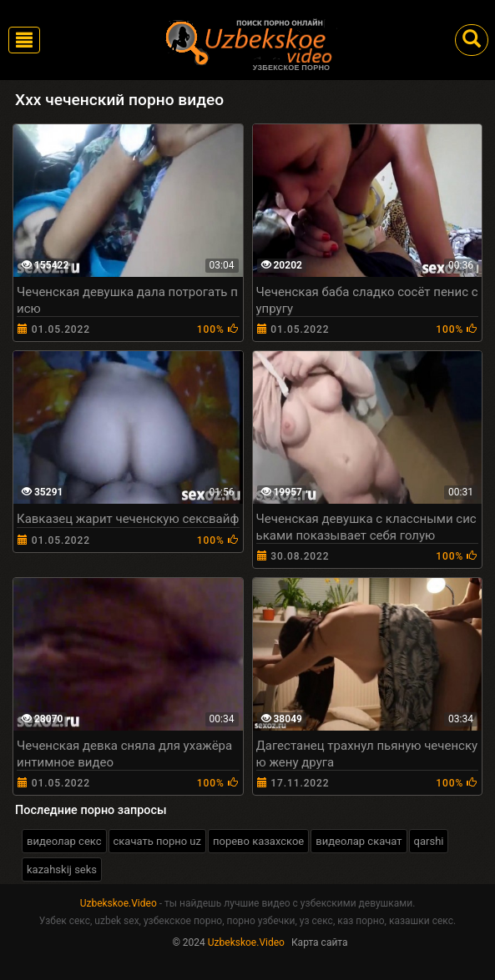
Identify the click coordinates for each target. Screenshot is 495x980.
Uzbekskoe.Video (119, 903)
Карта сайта (320, 942)
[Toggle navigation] (24, 40)
